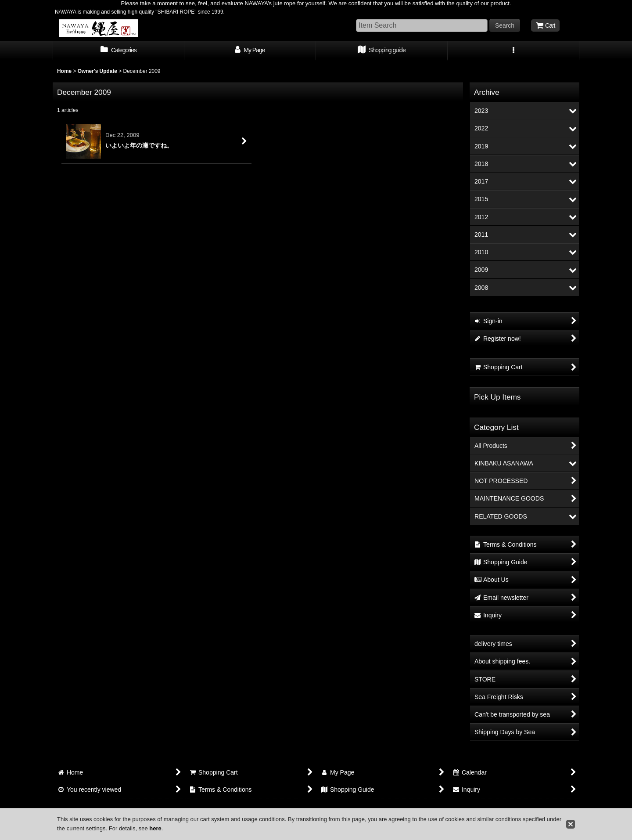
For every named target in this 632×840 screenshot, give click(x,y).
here (155, 828)
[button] (513, 51)
